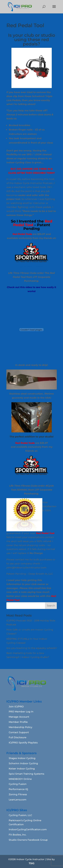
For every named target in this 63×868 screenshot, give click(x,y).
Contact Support (19, 732)
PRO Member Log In (21, 712)
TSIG (32, 863)
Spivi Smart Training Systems (26, 774)
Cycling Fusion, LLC (20, 815)
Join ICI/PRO (16, 707)
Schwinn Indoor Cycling (23, 763)
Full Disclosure (18, 737)
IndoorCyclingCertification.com (28, 829)
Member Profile (18, 722)
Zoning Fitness (18, 794)
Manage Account (19, 717)
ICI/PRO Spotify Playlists (23, 743)
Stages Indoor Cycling (22, 758)
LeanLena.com (18, 800)
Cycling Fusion (18, 784)
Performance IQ (18, 789)
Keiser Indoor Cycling (22, 769)
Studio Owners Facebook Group (28, 840)
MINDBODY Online (20, 779)
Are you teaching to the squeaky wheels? (32, 648)
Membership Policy (20, 727)
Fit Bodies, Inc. (18, 835)
